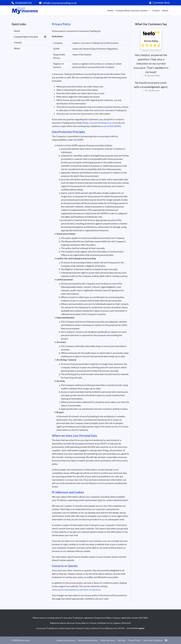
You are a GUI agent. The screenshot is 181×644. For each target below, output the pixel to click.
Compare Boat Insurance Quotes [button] (132, 10)
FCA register (139, 628)
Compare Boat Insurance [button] (30, 37)
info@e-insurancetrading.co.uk (97, 123)
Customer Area (159, 3)
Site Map (121, 640)
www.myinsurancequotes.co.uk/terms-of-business (76, 590)
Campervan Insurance (65, 640)
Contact (156, 10)
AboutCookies (59, 560)
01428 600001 (114, 126)
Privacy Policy (134, 640)
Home (110, 10)
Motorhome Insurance (88, 640)
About (165, 10)
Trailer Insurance (108, 640)
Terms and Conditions (153, 640)
